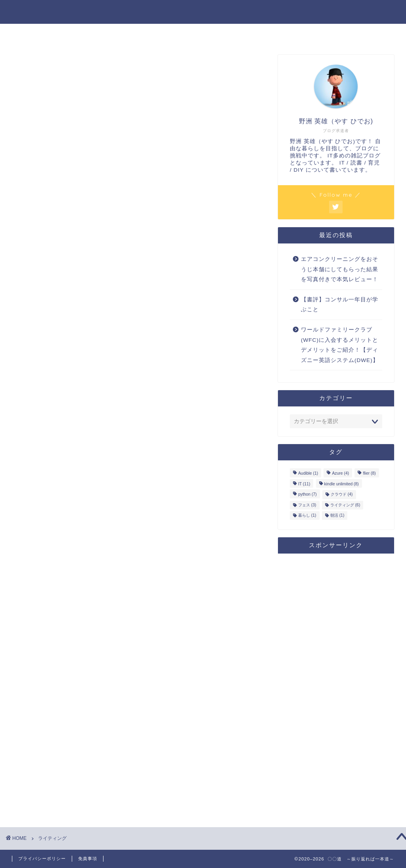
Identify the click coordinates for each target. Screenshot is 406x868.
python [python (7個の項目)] (307, 495)
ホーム (107, 34)
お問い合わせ (299, 34)
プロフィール (203, 34)
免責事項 (88, 858)
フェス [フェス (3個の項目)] (307, 505)
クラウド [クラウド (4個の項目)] (342, 495)
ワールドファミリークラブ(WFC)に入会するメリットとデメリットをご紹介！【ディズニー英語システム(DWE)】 (340, 345)
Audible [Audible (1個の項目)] (308, 474)
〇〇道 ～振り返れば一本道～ (203, 11)
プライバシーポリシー (42, 858)
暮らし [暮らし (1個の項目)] (307, 515)
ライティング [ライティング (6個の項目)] (345, 505)
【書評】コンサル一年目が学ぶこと (340, 305)
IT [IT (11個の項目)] (304, 484)
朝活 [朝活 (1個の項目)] (337, 515)
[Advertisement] (336, 678)
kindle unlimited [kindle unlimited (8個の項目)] (342, 484)
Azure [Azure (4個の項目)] (340, 474)
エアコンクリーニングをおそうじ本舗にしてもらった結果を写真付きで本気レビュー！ (340, 269)
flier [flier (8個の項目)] (369, 474)
